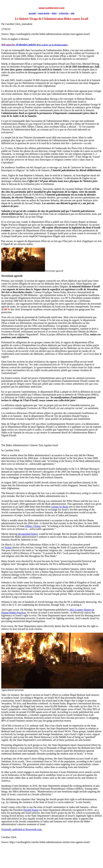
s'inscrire (64, 13)
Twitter (8, 547)
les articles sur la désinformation (53, 45)
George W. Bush (60, 507)
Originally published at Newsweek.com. (22, 829)
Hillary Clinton (33, 526)
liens (54, 13)
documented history (28, 534)
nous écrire (44, 13)
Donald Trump (31, 810)
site (72, 13)
